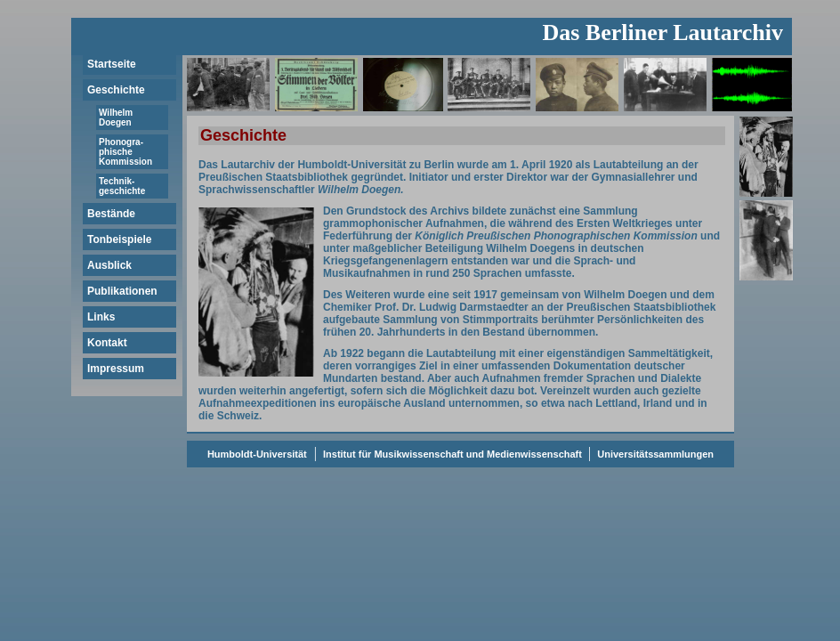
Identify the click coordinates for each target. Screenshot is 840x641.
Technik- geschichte (122, 186)
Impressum (116, 369)
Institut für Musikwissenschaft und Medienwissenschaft (452, 454)
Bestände (111, 214)
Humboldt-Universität (257, 454)
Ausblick (109, 265)
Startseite (112, 64)
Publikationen (122, 291)
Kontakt (107, 343)
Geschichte (116, 90)
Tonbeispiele (119, 239)
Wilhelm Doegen (116, 118)
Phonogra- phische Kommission (125, 152)
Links (101, 317)
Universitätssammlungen (654, 454)
